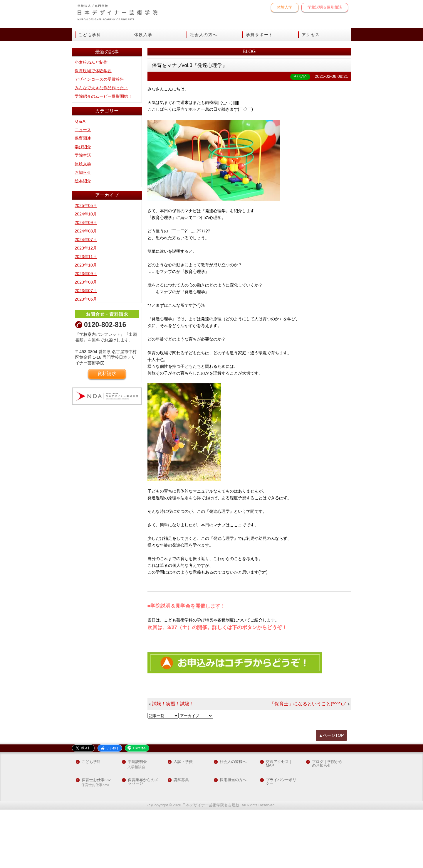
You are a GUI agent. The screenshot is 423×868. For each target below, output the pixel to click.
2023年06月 (86, 358)
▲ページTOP (331, 794)
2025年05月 (86, 264)
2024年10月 (86, 272)
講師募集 (181, 838)
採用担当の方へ (233, 838)
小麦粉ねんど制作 (91, 121)
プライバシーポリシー (281, 840)
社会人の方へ (204, 35)
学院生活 (83, 214)
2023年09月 (86, 332)
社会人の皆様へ (233, 820)
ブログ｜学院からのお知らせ (327, 822)
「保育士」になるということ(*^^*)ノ (308, 762)
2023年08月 (86, 341)
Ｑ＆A (80, 180)
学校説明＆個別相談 (325, 7)
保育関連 (83, 197)
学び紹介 (83, 205)
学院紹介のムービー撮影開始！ (103, 155)
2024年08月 (86, 289)
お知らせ (83, 231)
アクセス (311, 35)
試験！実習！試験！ (173, 762)
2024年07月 (86, 298)
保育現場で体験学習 (93, 129)
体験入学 (285, 7)
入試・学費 (183, 820)
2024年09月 (86, 281)
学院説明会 (137, 820)
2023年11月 (86, 315)
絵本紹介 (83, 239)
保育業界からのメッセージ (143, 840)
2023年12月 (86, 306)
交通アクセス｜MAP (279, 822)
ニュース (83, 188)
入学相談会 (136, 826)
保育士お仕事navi (96, 838)
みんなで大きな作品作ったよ (101, 146)
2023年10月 (86, 323)
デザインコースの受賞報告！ (101, 138)
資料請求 (107, 432)
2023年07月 (86, 349)
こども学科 (90, 35)
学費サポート (259, 35)
